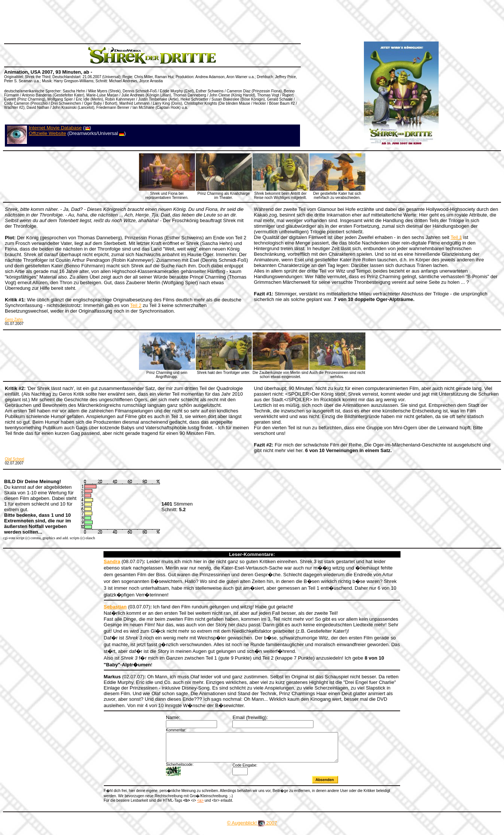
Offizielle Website (47, 133)
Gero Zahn (14, 320)
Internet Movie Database (55, 128)
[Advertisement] (140, 21)
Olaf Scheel (15, 459)
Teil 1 (456, 237)
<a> (200, 806)
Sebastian (115, 607)
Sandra (112, 561)
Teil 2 (136, 305)
